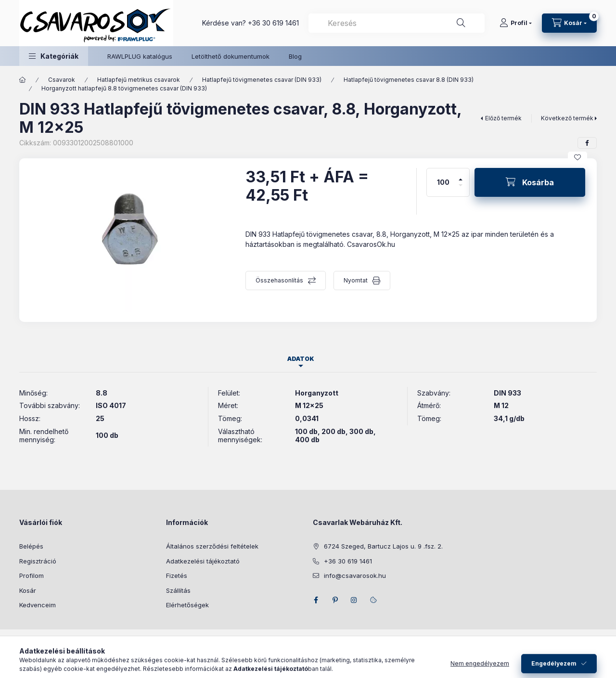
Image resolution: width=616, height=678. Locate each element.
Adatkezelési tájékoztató (203, 561)
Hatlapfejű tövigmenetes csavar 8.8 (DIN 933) (409, 80)
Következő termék (567, 118)
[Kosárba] (530, 182)
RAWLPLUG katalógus (140, 56)
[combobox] (397, 23)
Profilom (32, 576)
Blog (295, 56)
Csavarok (62, 80)
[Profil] (516, 23)
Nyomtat (356, 280)
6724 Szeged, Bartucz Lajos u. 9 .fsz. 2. (383, 546)
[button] (54, 56)
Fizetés (177, 576)
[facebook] (587, 143)
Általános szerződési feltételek (212, 546)
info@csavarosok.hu (355, 576)
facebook (316, 600)
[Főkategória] (23, 80)
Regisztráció (38, 561)
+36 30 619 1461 (273, 23)
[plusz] (461, 175)
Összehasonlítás (279, 280)
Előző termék (503, 118)
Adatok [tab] (301, 359)
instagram (354, 600)
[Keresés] (461, 23)
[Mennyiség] (443, 182)
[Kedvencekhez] (577, 157)
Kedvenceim (38, 605)
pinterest (335, 600)
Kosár (28, 590)
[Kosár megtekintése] (569, 23)
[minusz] (461, 189)
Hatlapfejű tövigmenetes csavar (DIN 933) (262, 80)
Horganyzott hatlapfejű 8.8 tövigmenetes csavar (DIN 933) (124, 88)
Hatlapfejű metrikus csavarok (139, 80)
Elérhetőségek (187, 605)
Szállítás (178, 590)
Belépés (31, 546)
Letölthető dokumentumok (231, 56)
